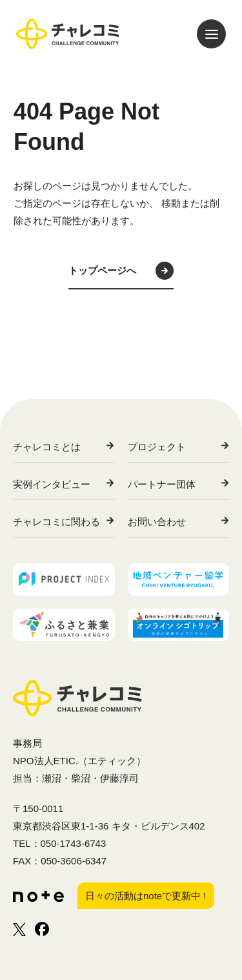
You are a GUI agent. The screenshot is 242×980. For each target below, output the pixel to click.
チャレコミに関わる (56, 522)
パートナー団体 (162, 484)
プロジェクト (157, 447)
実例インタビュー (52, 484)
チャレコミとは (47, 447)
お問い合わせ (157, 522)
